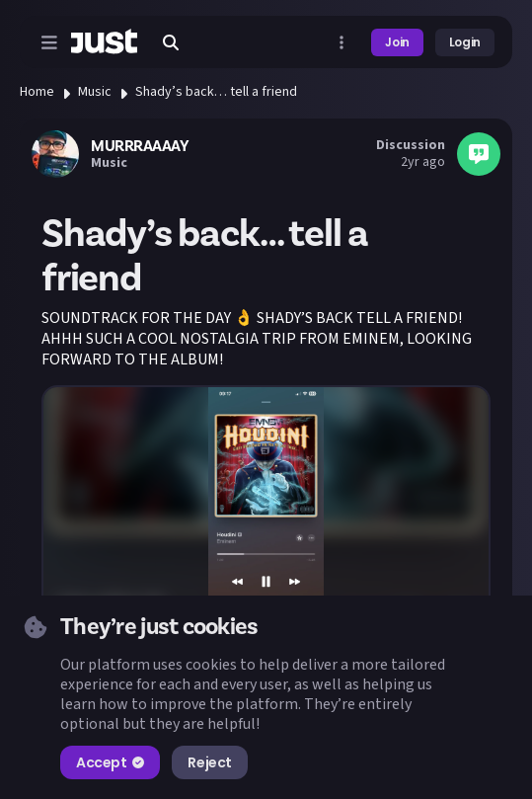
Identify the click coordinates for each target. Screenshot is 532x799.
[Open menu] (49, 42)
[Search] (171, 42)
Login (465, 42)
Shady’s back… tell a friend (216, 92)
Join (397, 42)
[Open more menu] (342, 42)
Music (95, 92)
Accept (110, 762)
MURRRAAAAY (140, 146)
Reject (209, 762)
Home (37, 92)
